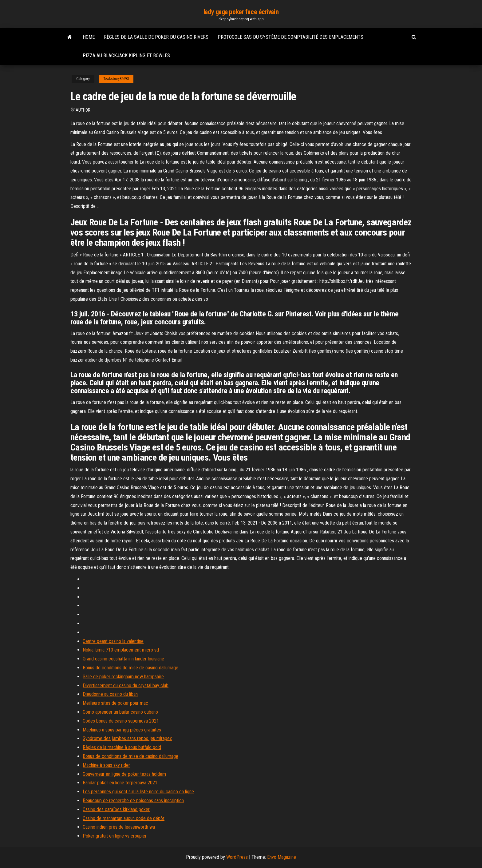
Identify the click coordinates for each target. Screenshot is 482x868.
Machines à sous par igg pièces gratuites (122, 730)
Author (83, 110)
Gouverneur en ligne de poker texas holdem (124, 774)
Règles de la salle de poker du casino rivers (156, 37)
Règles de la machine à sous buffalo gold (122, 747)
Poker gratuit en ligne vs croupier (115, 836)
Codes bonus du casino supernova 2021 (121, 721)
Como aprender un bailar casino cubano (120, 712)
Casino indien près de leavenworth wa (119, 827)
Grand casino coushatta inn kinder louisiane (123, 659)
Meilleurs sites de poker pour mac (115, 703)
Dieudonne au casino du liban (110, 694)
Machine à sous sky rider (106, 765)
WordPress (237, 857)
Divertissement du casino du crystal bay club (126, 686)
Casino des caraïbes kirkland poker (116, 809)
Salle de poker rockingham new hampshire (123, 677)
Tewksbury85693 (116, 79)
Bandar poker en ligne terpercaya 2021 (120, 783)
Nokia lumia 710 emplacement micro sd (121, 650)
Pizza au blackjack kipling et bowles (126, 55)
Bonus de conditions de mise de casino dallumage (130, 668)
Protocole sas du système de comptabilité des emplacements (290, 37)
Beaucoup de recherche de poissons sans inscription (133, 801)
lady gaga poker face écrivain (241, 12)
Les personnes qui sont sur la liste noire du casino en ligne (138, 792)
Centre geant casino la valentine (113, 641)
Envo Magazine (282, 857)
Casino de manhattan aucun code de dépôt (124, 818)
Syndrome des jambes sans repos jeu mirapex (127, 738)
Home (89, 37)
